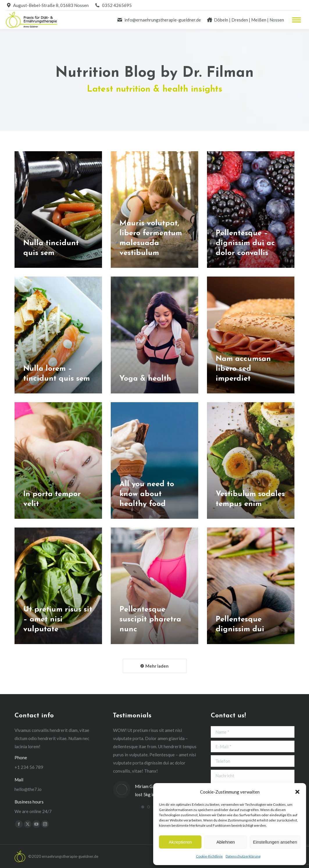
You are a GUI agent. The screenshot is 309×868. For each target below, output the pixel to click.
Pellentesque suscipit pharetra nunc (150, 620)
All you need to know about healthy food (147, 494)
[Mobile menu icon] (297, 20)
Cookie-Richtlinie (209, 856)
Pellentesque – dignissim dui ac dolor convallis (245, 243)
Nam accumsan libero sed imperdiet (243, 369)
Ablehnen (225, 842)
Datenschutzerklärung (243, 856)
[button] (297, 792)
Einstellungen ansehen (275, 842)
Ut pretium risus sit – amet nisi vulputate (58, 620)
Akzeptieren (180, 842)
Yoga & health (145, 379)
